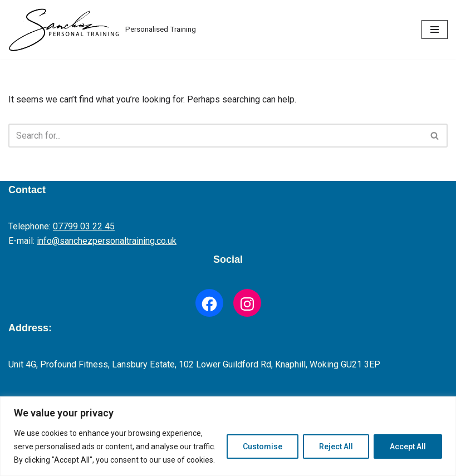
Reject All (336, 446)
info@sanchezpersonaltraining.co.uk (107, 241)
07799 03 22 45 (84, 226)
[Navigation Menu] (435, 30)
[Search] (215, 136)
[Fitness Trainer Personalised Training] (102, 30)
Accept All (408, 446)
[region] (228, 436)
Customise (263, 446)
